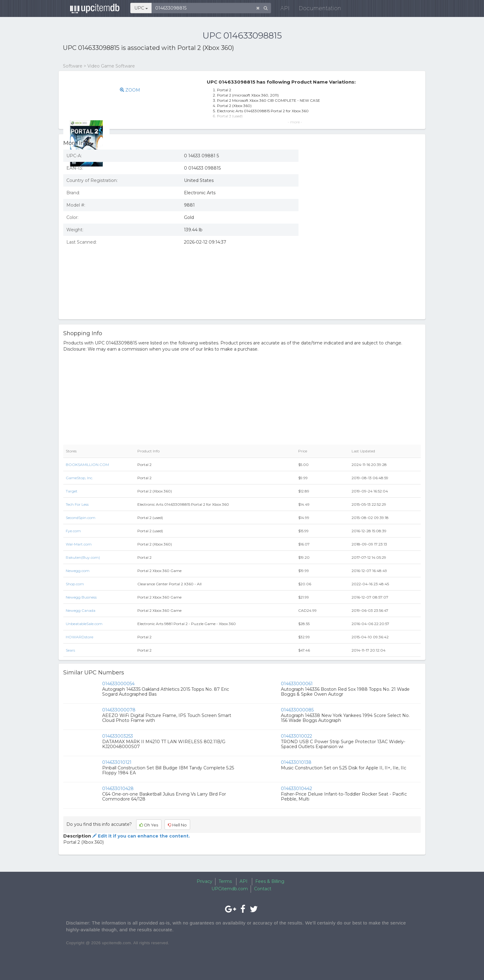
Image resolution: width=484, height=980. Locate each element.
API (282, 9)
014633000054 (118, 684)
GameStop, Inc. (79, 478)
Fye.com (73, 531)
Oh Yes (149, 825)
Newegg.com (78, 571)
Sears (70, 650)
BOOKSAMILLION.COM (87, 465)
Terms (225, 881)
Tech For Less (77, 504)
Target (72, 491)
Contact (263, 889)
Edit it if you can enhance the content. (140, 836)
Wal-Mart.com (79, 544)
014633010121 (117, 762)
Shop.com (75, 584)
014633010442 (296, 789)
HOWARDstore (79, 637)
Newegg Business (81, 597)
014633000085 (297, 710)
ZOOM (140, 90)
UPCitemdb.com (230, 889)
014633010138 (296, 762)
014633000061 (297, 684)
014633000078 (119, 710)
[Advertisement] (364, 270)
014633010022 (296, 736)
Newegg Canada (81, 610)
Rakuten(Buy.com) (83, 557)
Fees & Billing (270, 881)
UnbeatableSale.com (84, 624)
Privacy (204, 881)
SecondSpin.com (81, 518)
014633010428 (118, 789)
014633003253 (118, 736)
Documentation (317, 9)
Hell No (177, 825)
